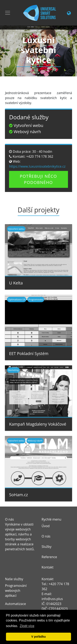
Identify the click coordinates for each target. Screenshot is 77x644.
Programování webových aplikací (16, 591)
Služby (47, 547)
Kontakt (48, 567)
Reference (49, 557)
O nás (46, 536)
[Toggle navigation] (8, 13)
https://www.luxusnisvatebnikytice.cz (37, 166)
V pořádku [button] (38, 637)
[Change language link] (69, 13)
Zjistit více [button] (27, 626)
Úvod (46, 526)
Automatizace (15, 604)
